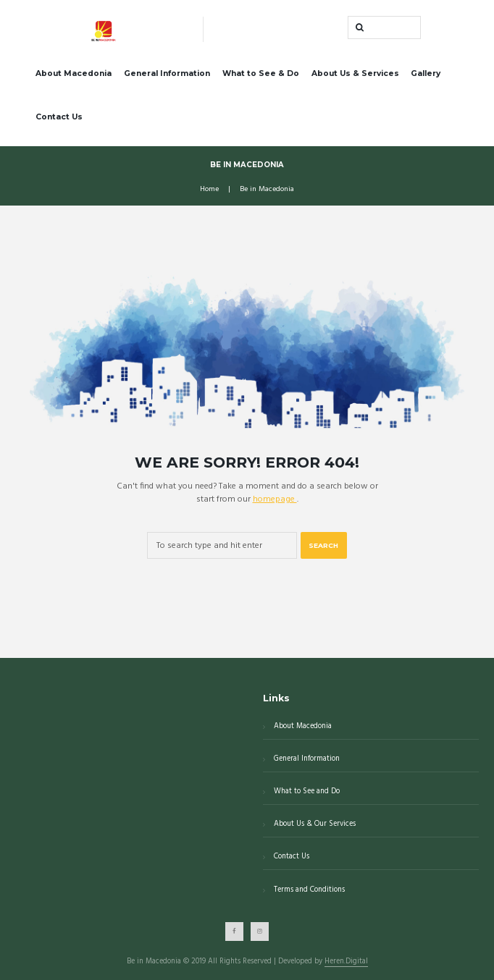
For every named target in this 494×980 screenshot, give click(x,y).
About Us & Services (355, 73)
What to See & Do (261, 73)
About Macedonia (74, 73)
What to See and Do (307, 791)
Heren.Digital (346, 962)
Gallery (426, 73)
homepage (275, 499)
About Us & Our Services (315, 824)
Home (209, 190)
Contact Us (59, 117)
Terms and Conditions (309, 890)
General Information (167, 73)
